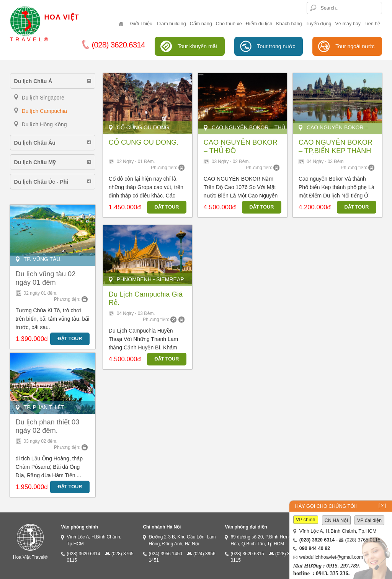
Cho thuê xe (229, 24)
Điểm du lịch (259, 24)
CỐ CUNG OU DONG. (144, 142)
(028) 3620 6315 (247, 554)
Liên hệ (372, 24)
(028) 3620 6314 (83, 554)
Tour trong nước (276, 46)
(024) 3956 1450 (165, 554)
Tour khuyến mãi (197, 46)
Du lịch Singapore (43, 98)
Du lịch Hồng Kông (44, 124)
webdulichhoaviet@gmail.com (331, 557)
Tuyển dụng (319, 24)
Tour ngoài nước (355, 46)
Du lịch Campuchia (44, 111)
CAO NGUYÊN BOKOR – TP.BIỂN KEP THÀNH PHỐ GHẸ (336, 151)
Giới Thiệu (141, 24)
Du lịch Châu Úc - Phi (41, 182)
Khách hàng (289, 24)
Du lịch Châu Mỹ (35, 162)
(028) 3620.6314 (114, 45)
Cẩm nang (201, 24)
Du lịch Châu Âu (35, 143)
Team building (171, 24)
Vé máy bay (348, 24)
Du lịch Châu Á (33, 81)
